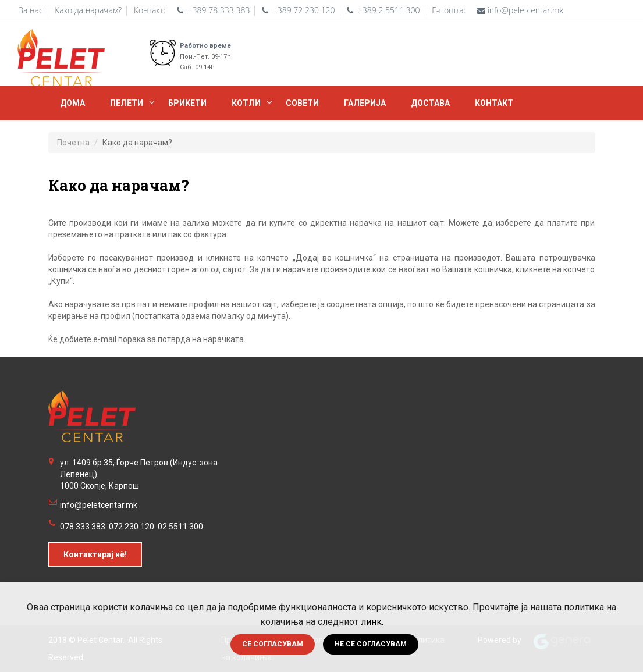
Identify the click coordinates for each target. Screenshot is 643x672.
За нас (31, 10)
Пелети (127, 103)
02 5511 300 (180, 527)
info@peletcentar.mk (99, 505)
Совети (302, 103)
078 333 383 (83, 527)
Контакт (494, 103)
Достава (430, 103)
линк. (372, 622)
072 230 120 (132, 527)
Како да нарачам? (88, 10)
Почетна (73, 143)
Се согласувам (273, 644)
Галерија (365, 103)
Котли (246, 103)
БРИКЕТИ (187, 103)
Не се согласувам (371, 644)
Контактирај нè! (95, 554)
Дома (72, 103)
